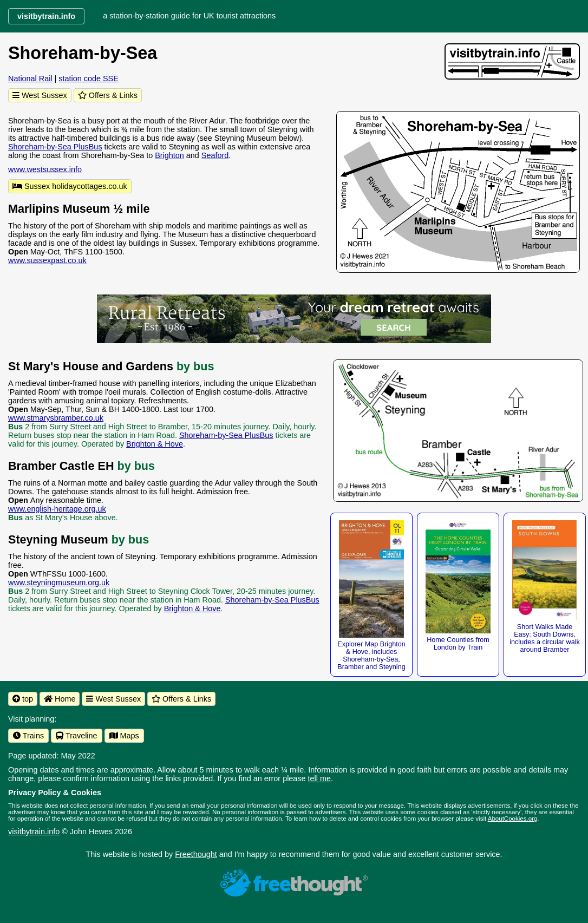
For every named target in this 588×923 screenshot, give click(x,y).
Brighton (169, 155)
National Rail (30, 78)
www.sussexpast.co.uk (47, 260)
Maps (124, 736)
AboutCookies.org (513, 819)
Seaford (215, 155)
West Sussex (40, 95)
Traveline (76, 736)
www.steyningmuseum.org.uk (59, 582)
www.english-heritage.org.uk (57, 509)
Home (60, 699)
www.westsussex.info (45, 169)
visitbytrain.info (34, 832)
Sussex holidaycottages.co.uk (70, 186)
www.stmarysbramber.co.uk (56, 418)
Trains (28, 736)
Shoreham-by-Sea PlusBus (55, 147)
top (23, 699)
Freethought (196, 854)
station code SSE (88, 78)
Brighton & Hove (155, 444)
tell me (319, 778)
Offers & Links (108, 95)
